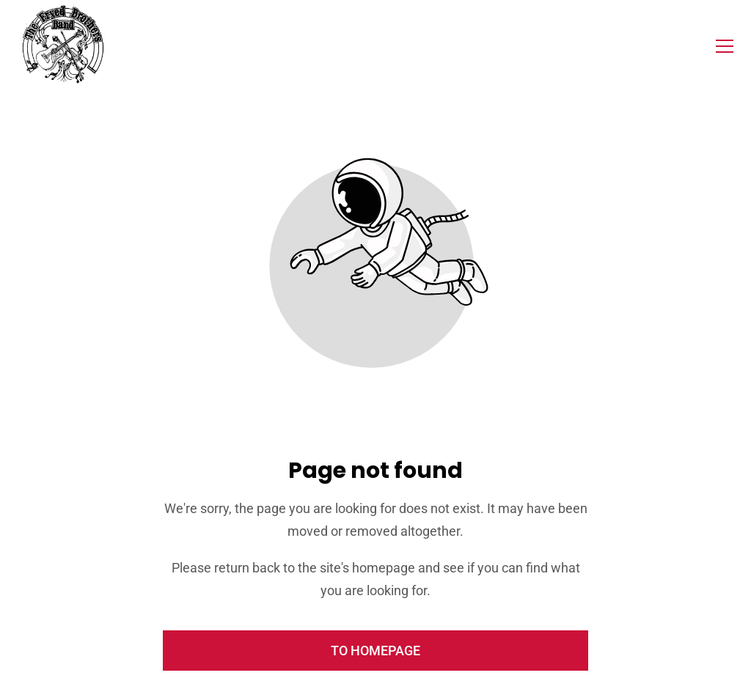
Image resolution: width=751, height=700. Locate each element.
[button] (725, 46)
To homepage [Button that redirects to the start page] (375, 651)
